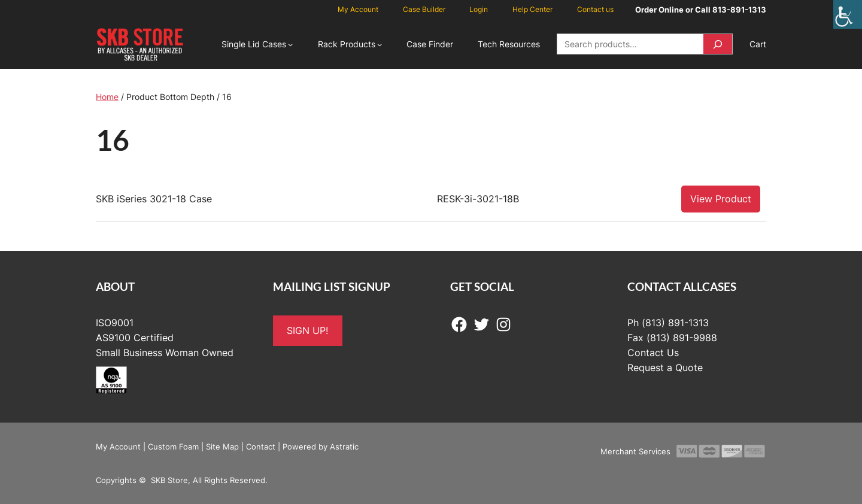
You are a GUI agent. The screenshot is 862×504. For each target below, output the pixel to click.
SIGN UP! (307, 330)
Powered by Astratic (321, 447)
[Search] (718, 44)
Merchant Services (635, 451)
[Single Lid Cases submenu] (290, 44)
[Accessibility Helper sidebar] (848, 14)
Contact (261, 447)
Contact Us (653, 353)
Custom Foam (173, 447)
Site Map (222, 447)
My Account (118, 447)
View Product (721, 199)
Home (107, 97)
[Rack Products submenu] (380, 44)
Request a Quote (665, 368)
